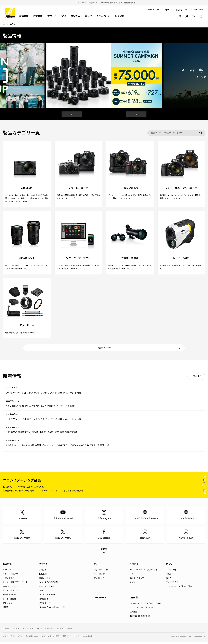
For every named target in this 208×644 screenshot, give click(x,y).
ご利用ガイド (135, 613)
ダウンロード (45, 604)
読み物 (169, 580)
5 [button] (104, 114)
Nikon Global (198, 10)
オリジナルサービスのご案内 (141, 609)
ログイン (152, 486)
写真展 (169, 575)
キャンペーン (103, 16)
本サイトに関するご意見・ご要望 (54, 638)
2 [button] (92, 114)
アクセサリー (8, 604)
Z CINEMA (7, 571)
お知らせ (43, 571)
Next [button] (136, 114)
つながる (75, 16)
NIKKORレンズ (9, 588)
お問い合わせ (45, 580)
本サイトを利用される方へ (12, 638)
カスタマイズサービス (48, 596)
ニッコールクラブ (137, 580)
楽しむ (88, 16)
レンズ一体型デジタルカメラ (15, 584)
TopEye (133, 584)
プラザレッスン (100, 580)
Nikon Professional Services (51, 609)
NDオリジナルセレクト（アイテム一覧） (146, 605)
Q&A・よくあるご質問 (48, 584)
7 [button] (112, 114)
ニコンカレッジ (100, 575)
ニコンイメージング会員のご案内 (179, 588)
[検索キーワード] (176, 133)
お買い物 (120, 16)
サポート (52, 16)
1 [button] (88, 114)
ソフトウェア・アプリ (12, 592)
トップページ (4, 24)
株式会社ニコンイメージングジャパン (40, 630)
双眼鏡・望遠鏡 (9, 596)
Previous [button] (72, 114)
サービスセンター (47, 588)
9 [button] (120, 114)
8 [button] (116, 114)
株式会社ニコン (181, 10)
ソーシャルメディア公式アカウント (144, 571)
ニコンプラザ (171, 571)
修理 (41, 592)
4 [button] (100, 114)
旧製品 (6, 609)
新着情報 (24, 16)
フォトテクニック (101, 571)
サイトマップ (74, 638)
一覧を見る (196, 378)
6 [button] (108, 114)
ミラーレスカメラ (10, 575)
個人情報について (32, 638)
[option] (104, 75)
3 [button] (96, 114)
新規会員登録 (188, 486)
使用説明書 (44, 600)
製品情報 (38, 16)
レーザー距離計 (9, 600)
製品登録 (43, 575)
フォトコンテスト (173, 584)
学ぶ (64, 16)
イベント (133, 575)
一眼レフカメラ (9, 580)
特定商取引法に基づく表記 (140, 617)
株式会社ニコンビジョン (65, 630)
